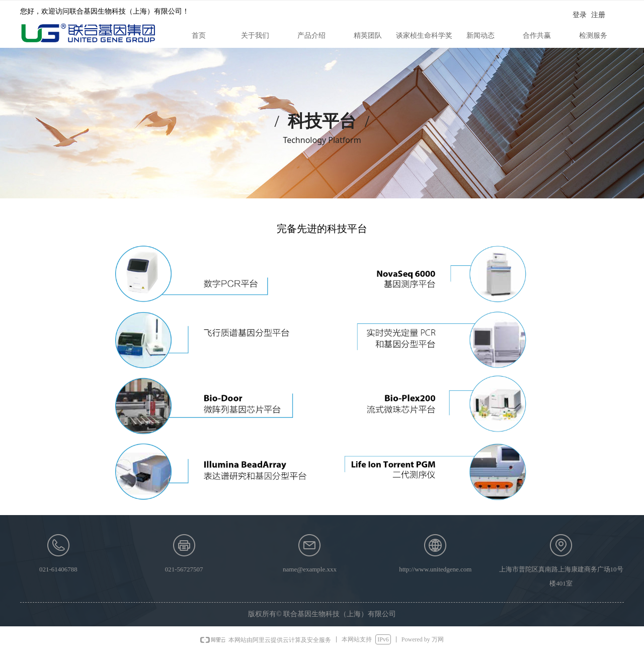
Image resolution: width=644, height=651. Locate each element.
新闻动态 (480, 35)
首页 (199, 35)
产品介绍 (311, 35)
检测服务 (593, 35)
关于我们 (255, 35)
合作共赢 (537, 35)
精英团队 (368, 35)
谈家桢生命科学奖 (424, 35)
